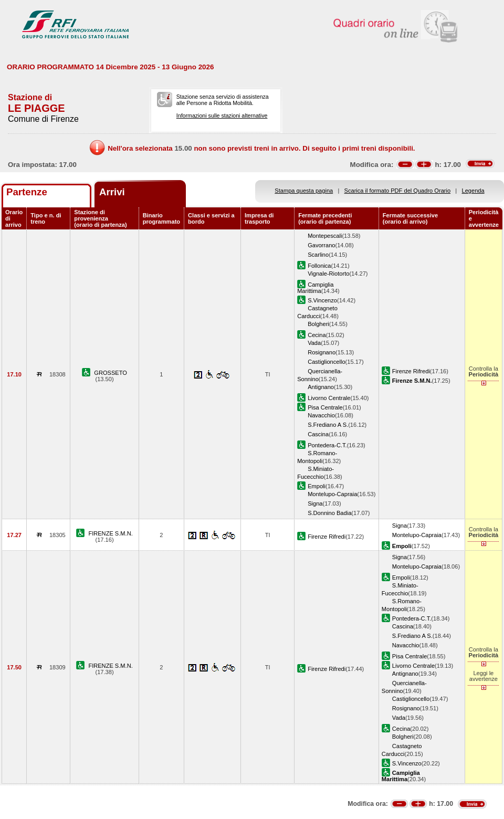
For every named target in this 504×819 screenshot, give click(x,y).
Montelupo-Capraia (332, 494)
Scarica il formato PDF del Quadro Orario (398, 191)
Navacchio (321, 415)
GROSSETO (111, 373)
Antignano (321, 387)
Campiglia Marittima (315, 288)
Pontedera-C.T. (327, 445)
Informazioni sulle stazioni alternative (222, 115)
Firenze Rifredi (411, 371)
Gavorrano (321, 245)
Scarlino (318, 255)
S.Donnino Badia (329, 513)
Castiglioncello (326, 362)
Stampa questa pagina (304, 191)
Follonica (319, 266)
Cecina (317, 335)
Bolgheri (318, 324)
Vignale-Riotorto (328, 274)
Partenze (27, 192)
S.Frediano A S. (328, 425)
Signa (315, 503)
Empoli (317, 486)
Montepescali (325, 236)
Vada (314, 343)
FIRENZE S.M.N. (110, 533)
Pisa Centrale (325, 407)
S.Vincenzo (322, 300)
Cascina (318, 434)
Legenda (473, 191)
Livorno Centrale (329, 398)
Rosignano (322, 352)
